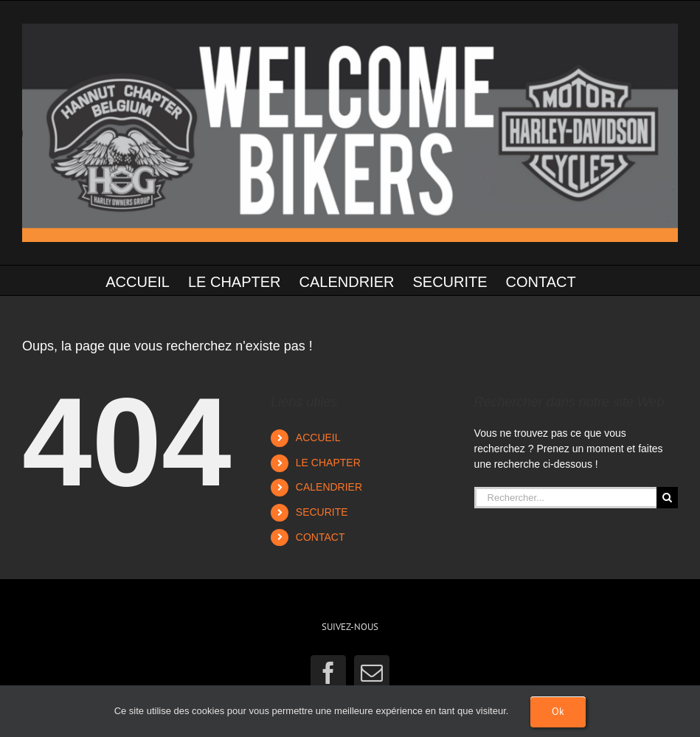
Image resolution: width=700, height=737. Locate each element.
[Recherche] (667, 498)
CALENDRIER (329, 487)
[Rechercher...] (565, 498)
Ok (558, 711)
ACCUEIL (318, 437)
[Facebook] (328, 673)
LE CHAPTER (328, 463)
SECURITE (322, 512)
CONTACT (320, 537)
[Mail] (372, 673)
